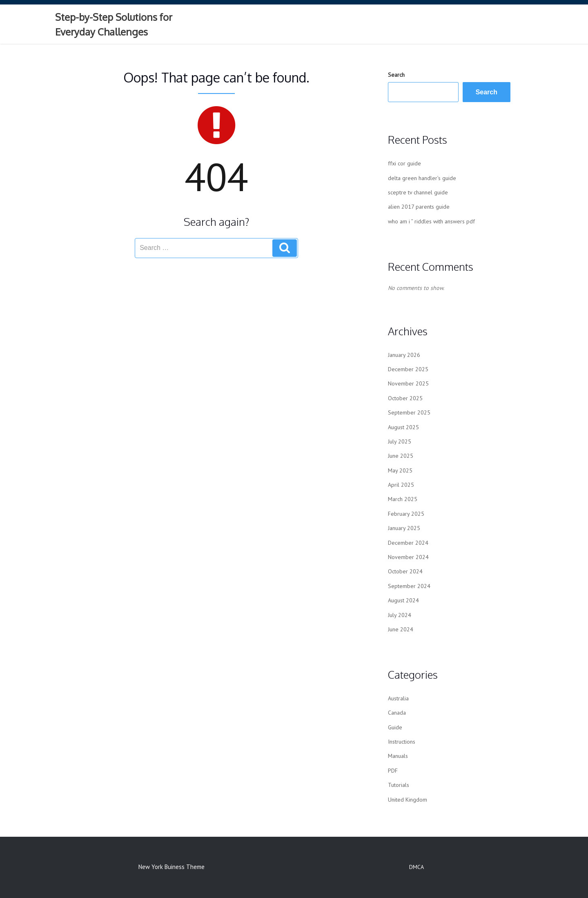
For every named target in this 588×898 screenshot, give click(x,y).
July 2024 (400, 615)
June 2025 (401, 456)
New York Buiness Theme (171, 867)
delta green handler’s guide (422, 178)
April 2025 (401, 485)
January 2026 (404, 355)
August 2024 (403, 600)
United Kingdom (408, 800)
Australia (398, 698)
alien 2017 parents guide (419, 207)
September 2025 (409, 412)
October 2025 (405, 398)
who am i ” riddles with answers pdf (431, 221)
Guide (395, 727)
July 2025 (400, 441)
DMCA (416, 867)
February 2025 (406, 514)
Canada (397, 713)
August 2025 (403, 427)
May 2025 (400, 470)
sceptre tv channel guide (418, 192)
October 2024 (405, 571)
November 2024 (408, 557)
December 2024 (408, 543)
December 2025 (408, 369)
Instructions (402, 742)
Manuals (398, 756)
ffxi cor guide (404, 163)
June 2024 (401, 629)
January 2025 (404, 528)
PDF (393, 771)
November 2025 (408, 383)
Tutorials (399, 785)
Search (396, 75)
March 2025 (403, 499)
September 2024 (409, 586)
